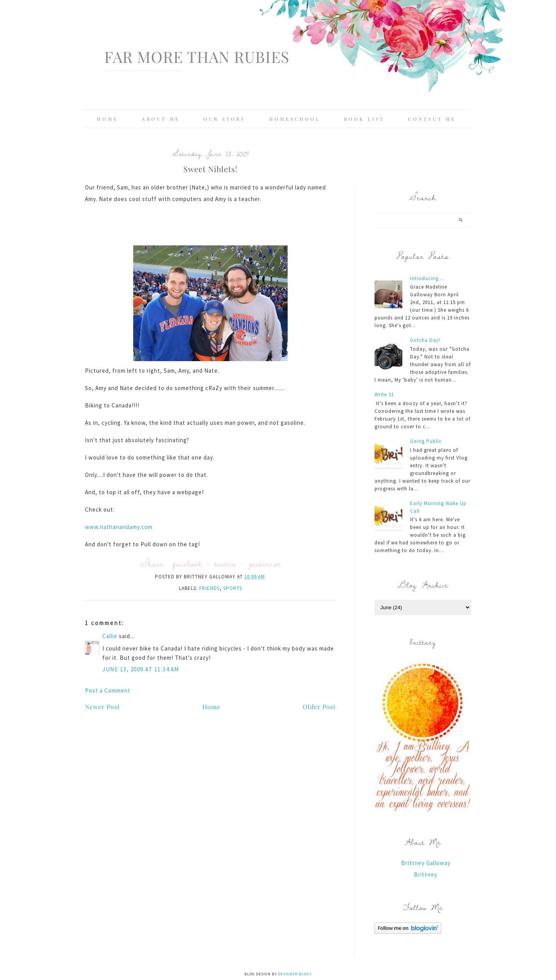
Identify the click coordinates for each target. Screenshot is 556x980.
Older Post (319, 707)
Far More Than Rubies (197, 57)
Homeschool (295, 119)
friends (209, 588)
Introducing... (427, 278)
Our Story (225, 119)
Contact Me (432, 119)
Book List (364, 119)
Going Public (426, 441)
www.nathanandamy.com (119, 527)
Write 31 (384, 395)
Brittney (426, 874)
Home (108, 119)
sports (233, 588)
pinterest (265, 563)
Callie (110, 636)
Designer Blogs (295, 974)
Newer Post (103, 707)
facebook (187, 563)
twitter (225, 563)
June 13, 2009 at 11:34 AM (141, 669)
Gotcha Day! (425, 340)
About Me (161, 119)
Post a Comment (108, 690)
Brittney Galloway (426, 863)
